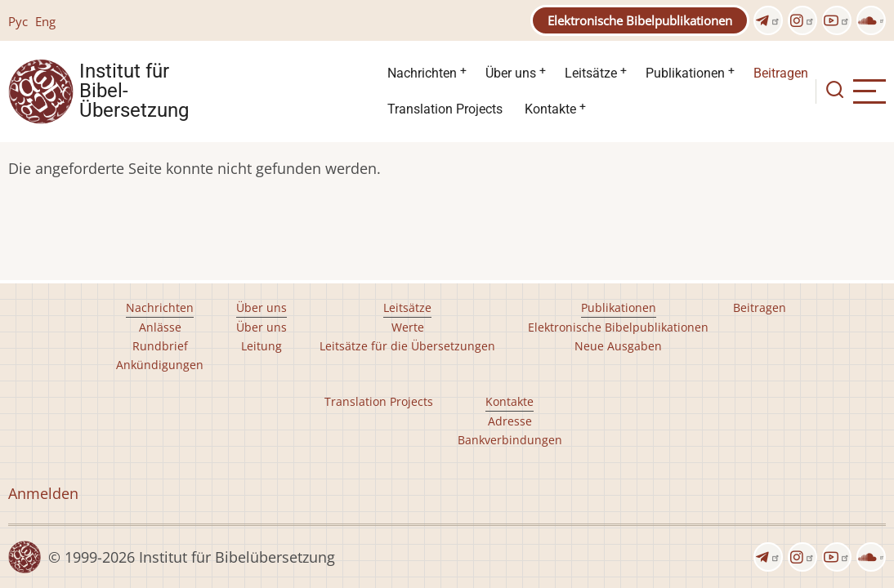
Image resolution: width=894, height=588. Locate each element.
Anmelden (43, 493)
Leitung (261, 346)
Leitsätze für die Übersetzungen (407, 346)
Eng (45, 21)
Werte (408, 327)
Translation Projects (445, 109)
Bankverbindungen (510, 440)
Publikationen (685, 73)
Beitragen (781, 73)
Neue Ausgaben (618, 346)
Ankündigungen (160, 365)
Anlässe (160, 327)
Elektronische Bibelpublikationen (640, 20)
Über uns (511, 73)
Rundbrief (160, 346)
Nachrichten (422, 73)
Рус (18, 21)
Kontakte (550, 109)
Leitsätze (591, 73)
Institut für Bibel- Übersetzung (134, 91)
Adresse (510, 421)
